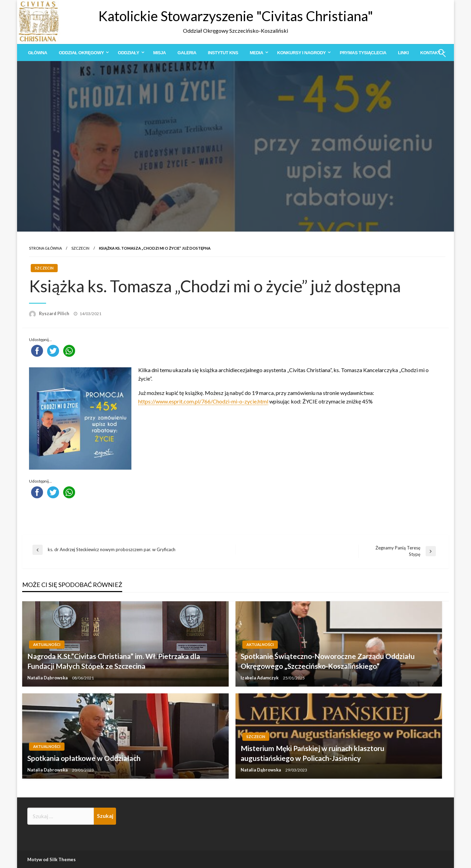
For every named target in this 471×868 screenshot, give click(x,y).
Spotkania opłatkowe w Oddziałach (84, 758)
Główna (38, 53)
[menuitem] (38, 53)
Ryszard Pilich (55, 313)
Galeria (187, 53)
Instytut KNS (223, 53)
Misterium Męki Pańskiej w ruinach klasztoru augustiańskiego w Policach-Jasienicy (312, 753)
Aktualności (47, 644)
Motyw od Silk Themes (52, 859)
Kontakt (430, 53)
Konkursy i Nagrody (301, 53)
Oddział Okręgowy (81, 53)
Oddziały (128, 53)
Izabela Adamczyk (260, 678)
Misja (160, 53)
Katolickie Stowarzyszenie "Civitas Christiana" (236, 16)
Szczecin (80, 248)
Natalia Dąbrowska (48, 678)
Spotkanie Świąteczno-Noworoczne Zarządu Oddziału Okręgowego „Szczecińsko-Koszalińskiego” (328, 661)
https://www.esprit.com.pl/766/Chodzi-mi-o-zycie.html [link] (203, 401)
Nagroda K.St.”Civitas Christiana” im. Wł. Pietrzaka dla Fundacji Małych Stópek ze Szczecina (114, 661)
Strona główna (45, 248)
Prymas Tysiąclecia (363, 53)
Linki (403, 53)
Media (256, 53)
